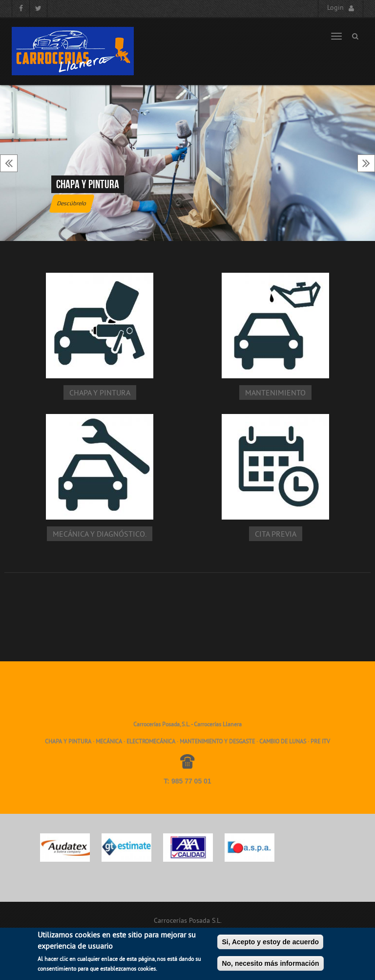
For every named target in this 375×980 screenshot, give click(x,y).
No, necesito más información (270, 967)
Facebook (21, 9)
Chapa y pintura (88, 184)
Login (335, 8)
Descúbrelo (72, 203)
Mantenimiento (275, 393)
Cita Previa (276, 535)
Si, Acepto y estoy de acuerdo (270, 946)
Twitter (38, 9)
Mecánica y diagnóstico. (100, 535)
